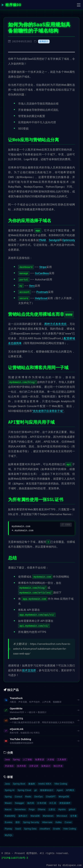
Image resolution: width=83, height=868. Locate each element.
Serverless (20, 809)
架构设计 (44, 41)
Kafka (58, 822)
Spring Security (31, 822)
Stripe (43, 267)
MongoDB (64, 797)
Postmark (42, 292)
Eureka (9, 822)
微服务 (32, 784)
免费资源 (40, 760)
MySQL (9, 835)
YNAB (42, 240)
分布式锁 (42, 803)
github (72, 809)
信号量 (74, 816)
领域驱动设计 (47, 790)
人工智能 (27, 760)
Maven (8, 803)
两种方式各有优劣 (56, 324)
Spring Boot (19, 784)
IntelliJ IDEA (45, 784)
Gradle (57, 829)
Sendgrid (54, 240)
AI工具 (53, 803)
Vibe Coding (61, 784)
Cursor (68, 822)
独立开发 (58, 766)
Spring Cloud (24, 790)
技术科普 (22, 766)
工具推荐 (62, 760)
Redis (28, 797)
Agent (60, 790)
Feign (32, 809)
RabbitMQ (10, 816)
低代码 (31, 803)
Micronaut (62, 816)
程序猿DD (13, 5)
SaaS (18, 829)
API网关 (70, 790)
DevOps (39, 797)
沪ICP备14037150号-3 (15, 858)
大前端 (51, 760)
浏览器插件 (65, 803)
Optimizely (69, 240)
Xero (32, 286)
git (36, 790)
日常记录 (34, 766)
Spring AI (10, 790)
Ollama (42, 809)
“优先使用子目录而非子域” (48, 411)
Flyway (8, 829)
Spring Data (30, 829)
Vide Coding (70, 829)
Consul (18, 797)
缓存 (18, 822)
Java (7, 760)
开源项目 (9, 766)
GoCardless (42, 273)
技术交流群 (29, 670)
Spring (16, 760)
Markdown (48, 816)
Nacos (8, 809)
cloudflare (45, 829)
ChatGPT (51, 797)
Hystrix (62, 809)
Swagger (19, 803)
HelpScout (41, 298)
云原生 (52, 809)
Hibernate (47, 822)
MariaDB (35, 816)
